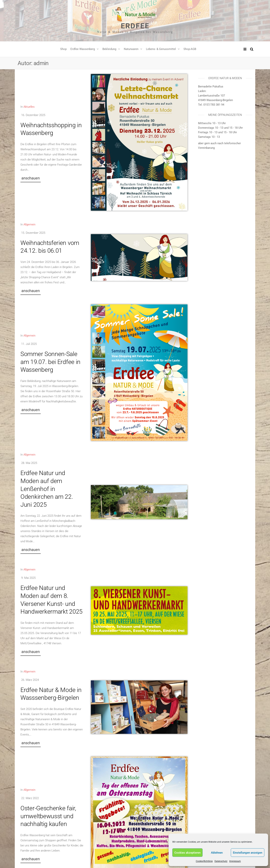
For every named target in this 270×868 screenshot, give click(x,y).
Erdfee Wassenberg (83, 49)
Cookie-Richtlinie (204, 861)
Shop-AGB (190, 49)
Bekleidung (109, 49)
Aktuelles (29, 107)
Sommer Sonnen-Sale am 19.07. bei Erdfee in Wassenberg (50, 362)
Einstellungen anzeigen (248, 853)
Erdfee (135, 26)
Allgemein (29, 224)
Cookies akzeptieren (187, 853)
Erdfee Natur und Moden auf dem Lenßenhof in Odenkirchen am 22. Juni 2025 (47, 489)
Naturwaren (131, 49)
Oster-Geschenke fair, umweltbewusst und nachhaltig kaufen (48, 816)
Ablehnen (217, 853)
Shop (63, 49)
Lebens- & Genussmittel (161, 49)
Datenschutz (221, 861)
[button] (31, 179)
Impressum (235, 861)
